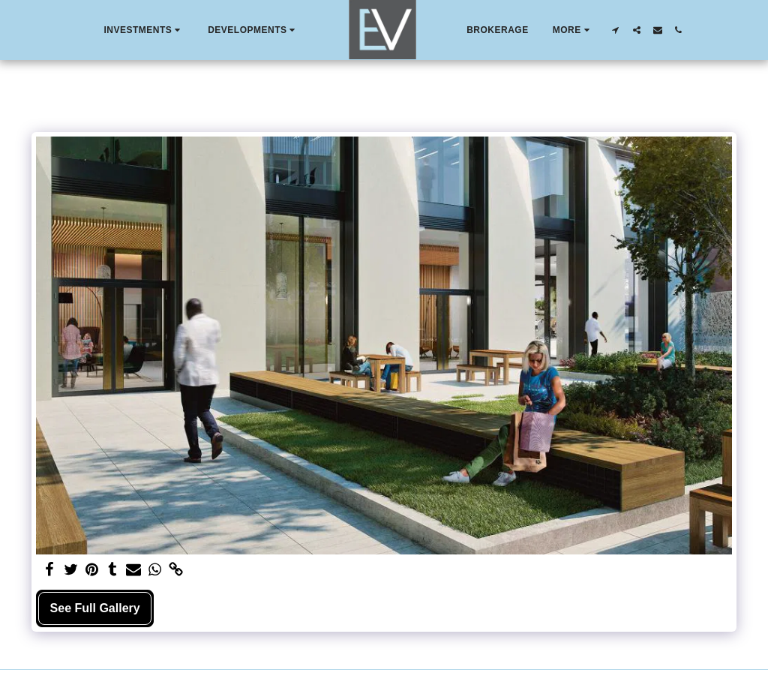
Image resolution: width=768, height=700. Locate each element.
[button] (144, 30)
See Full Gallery (95, 608)
